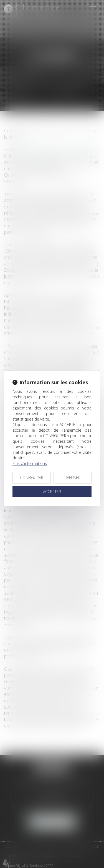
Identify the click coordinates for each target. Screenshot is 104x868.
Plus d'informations (30, 463)
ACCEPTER (52, 492)
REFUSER (73, 478)
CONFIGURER (32, 478)
